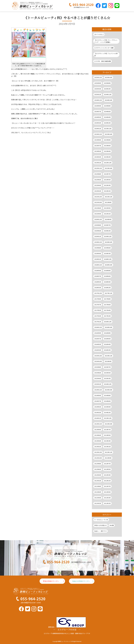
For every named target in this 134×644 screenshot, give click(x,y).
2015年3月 (107, 378)
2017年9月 (98, 299)
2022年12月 (108, 163)
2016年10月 (108, 327)
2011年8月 (98, 486)
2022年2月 (98, 191)
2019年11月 (98, 242)
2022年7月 (107, 174)
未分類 (112, 525)
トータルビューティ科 (101, 520)
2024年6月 (107, 112)
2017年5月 (98, 310)
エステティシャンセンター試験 (104, 48)
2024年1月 (98, 129)
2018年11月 (98, 265)
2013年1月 (107, 447)
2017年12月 (98, 293)
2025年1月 (98, 94)
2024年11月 (98, 100)
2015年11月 (108, 356)
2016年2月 (107, 350)
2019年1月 (98, 259)
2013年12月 (108, 418)
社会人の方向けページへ (81, 581)
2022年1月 (107, 191)
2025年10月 (108, 77)
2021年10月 (98, 202)
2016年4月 (107, 344)
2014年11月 (98, 390)
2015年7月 (107, 367)
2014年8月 (107, 395)
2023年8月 (107, 140)
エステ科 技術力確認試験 (103, 61)
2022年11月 (98, 168)
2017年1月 (98, 322)
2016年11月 (98, 327)
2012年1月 (107, 481)
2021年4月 (98, 214)
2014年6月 (107, 401)
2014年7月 (98, 401)
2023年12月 (108, 129)
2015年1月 (98, 384)
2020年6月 (98, 231)
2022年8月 (98, 174)
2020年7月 (107, 225)
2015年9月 (108, 361)
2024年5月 (98, 117)
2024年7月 (98, 112)
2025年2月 (107, 89)
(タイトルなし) (99, 34)
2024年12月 (108, 94)
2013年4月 (98, 441)
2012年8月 (98, 464)
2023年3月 (98, 157)
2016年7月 (98, 339)
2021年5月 (107, 208)
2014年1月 (98, 418)
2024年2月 (107, 123)
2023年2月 (107, 157)
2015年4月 (98, 378)
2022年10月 (108, 168)
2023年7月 (98, 146)
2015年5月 (107, 373)
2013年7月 (107, 430)
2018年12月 (108, 259)
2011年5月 (107, 492)
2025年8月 (107, 83)
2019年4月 (98, 254)
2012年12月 (98, 452)
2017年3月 (98, 316)
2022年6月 (98, 180)
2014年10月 (108, 390)
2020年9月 (108, 219)
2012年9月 (108, 458)
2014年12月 (108, 384)
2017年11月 (108, 293)
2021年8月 (108, 202)
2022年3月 (107, 185)
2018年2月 (107, 288)
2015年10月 (98, 361)
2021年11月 (108, 197)
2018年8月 (107, 271)
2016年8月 (107, 333)
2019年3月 (107, 254)
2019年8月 (98, 248)
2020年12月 (98, 219)
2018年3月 (98, 288)
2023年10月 (108, 134)
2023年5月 (98, 151)
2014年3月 (98, 413)
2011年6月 (98, 492)
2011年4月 (98, 498)
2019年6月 (107, 248)
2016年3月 (98, 350)
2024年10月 (108, 100)
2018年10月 (108, 265)
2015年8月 (98, 367)
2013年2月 (98, 447)
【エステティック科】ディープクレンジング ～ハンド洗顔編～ (106, 41)
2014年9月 (98, 395)
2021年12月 (98, 197)
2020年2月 (107, 231)
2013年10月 (108, 424)
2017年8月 (107, 299)
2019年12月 (108, 236)
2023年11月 (98, 134)
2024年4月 (107, 117)
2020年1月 (98, 236)
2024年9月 (98, 106)
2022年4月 (98, 185)
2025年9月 (98, 83)
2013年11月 (98, 424)
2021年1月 (107, 214)
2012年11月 (108, 452)
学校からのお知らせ (100, 525)
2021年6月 (98, 208)
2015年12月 (98, 356)
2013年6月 (98, 435)
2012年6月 (98, 469)
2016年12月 (108, 322)
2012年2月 (98, 481)
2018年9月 (98, 271)
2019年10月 (108, 242)
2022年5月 (107, 180)
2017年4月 (107, 310)
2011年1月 (107, 503)
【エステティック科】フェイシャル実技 (106, 54)
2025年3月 (98, 89)
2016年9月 (98, 333)
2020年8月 (98, 225)
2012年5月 (107, 469)
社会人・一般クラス (100, 531)
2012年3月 (107, 475)
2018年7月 (98, 276)
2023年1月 (98, 163)
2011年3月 (107, 498)
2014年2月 (107, 413)
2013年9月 (98, 430)
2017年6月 (107, 305)
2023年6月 (107, 146)
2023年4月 (107, 151)
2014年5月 (98, 407)
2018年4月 (107, 282)
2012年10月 (98, 458)
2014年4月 (107, 407)
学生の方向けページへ (51, 581)
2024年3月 (98, 123)
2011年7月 (107, 486)
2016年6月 (107, 339)
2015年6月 (98, 373)
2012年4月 (98, 475)
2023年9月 (98, 140)
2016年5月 (98, 344)
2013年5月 (107, 435)
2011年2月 (98, 503)
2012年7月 (107, 464)
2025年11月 (98, 77)
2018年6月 (107, 276)
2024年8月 (107, 106)
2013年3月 (107, 441)
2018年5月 (98, 282)
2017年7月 (98, 305)
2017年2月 (107, 316)
